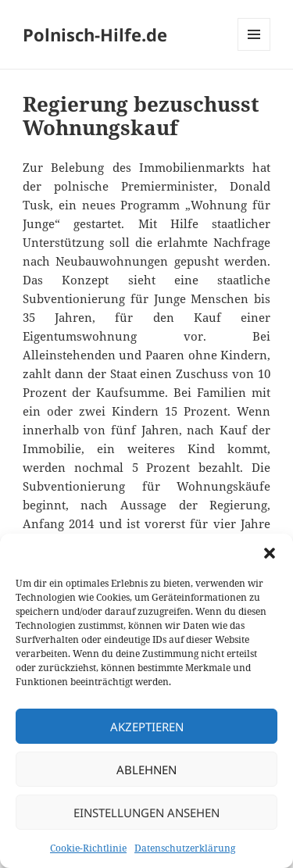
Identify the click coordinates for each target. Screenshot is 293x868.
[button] (270, 553)
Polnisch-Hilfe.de (95, 34)
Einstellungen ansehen (146, 813)
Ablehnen (146, 770)
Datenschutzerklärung (185, 848)
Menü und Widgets (254, 50)
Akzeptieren (147, 727)
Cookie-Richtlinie (88, 848)
